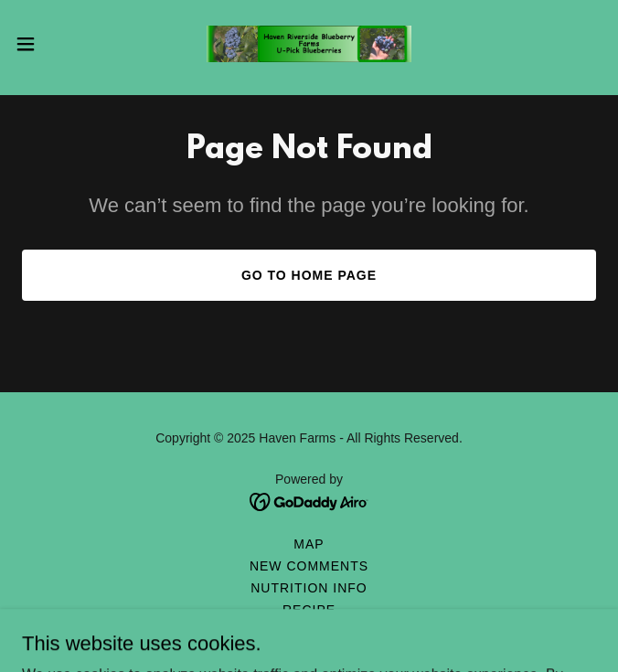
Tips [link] (309, 632)
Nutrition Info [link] (309, 588)
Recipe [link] (309, 610)
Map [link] (309, 544)
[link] (309, 44)
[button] (53, 44)
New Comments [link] (309, 566)
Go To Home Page (309, 275)
